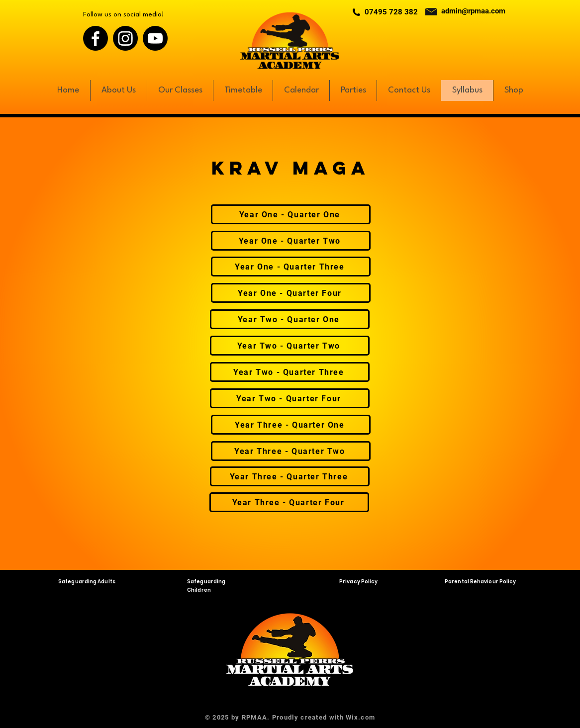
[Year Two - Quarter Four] (290, 398)
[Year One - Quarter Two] (291, 241)
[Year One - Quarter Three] (291, 267)
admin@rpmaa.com (473, 11)
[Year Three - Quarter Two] (291, 451)
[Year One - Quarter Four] (291, 293)
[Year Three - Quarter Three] (290, 476)
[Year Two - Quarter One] (290, 319)
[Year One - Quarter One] (291, 214)
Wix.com (360, 717)
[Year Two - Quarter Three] (290, 372)
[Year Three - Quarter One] (291, 425)
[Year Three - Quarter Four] (289, 502)
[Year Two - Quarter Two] (290, 346)
